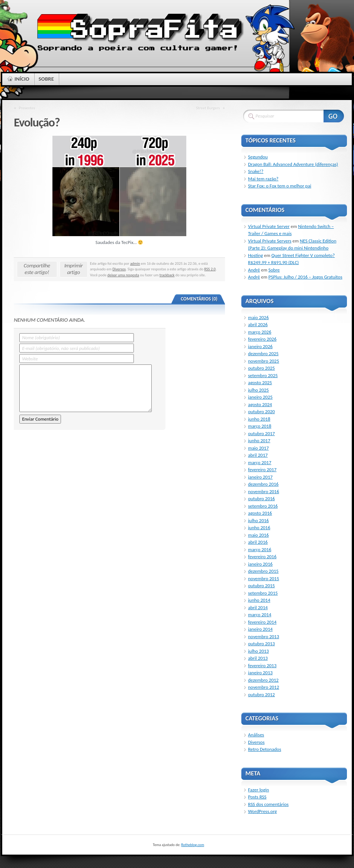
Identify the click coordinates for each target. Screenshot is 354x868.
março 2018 (260, 426)
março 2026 (260, 332)
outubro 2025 (261, 368)
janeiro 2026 (260, 346)
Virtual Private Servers (270, 241)
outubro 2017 (261, 433)
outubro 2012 (261, 695)
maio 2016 (258, 535)
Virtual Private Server (269, 226)
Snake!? (256, 171)
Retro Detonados (265, 749)
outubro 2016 (261, 499)
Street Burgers (208, 108)
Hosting (255, 255)
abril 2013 (258, 658)
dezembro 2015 (263, 571)
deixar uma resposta (123, 275)
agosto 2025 (260, 382)
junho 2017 (259, 441)
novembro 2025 (264, 361)
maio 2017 (258, 448)
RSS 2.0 (210, 269)
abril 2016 (258, 542)
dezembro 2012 (263, 680)
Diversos (119, 269)
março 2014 (260, 615)
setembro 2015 (263, 593)
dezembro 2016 (263, 484)
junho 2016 (259, 528)
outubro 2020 (261, 412)
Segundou (258, 157)
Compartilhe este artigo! (37, 269)
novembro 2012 (264, 687)
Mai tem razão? (263, 179)
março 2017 (260, 462)
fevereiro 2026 (262, 339)
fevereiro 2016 (262, 557)
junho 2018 (259, 419)
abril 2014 (258, 607)
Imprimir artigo (74, 269)
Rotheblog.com (193, 845)
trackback (167, 275)
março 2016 (260, 549)
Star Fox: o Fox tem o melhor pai (280, 186)
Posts (257, 797)
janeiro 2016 (260, 564)
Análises (256, 735)
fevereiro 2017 (262, 470)
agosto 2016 (260, 513)
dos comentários (268, 804)
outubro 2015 (261, 586)
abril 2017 (258, 455)
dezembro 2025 (263, 353)
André (254, 270)
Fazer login (258, 790)
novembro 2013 (264, 636)
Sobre (274, 270)
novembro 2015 (264, 578)
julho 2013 (258, 651)
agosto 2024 (260, 404)
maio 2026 (258, 317)
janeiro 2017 (260, 477)
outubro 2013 (261, 644)
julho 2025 (258, 390)
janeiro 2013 (260, 673)
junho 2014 (259, 600)
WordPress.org (262, 811)
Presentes (27, 108)
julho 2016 (258, 520)
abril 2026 (258, 324)
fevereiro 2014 (262, 622)
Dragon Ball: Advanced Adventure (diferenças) (293, 164)
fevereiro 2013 (262, 666)
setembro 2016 (263, 506)
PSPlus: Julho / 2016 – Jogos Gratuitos (305, 277)
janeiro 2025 (260, 397)
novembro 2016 (264, 491)
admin (135, 263)
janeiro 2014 (260, 629)
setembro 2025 (263, 375)
